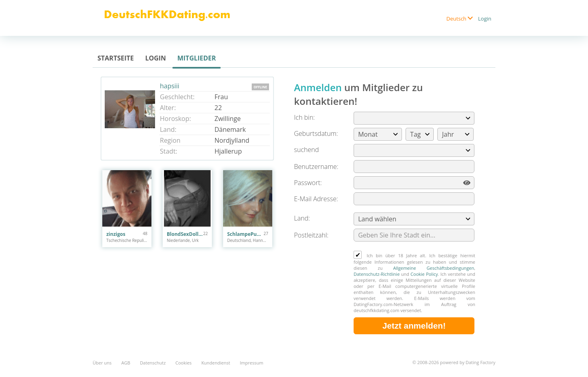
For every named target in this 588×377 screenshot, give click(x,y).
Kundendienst (216, 363)
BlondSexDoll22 (185, 234)
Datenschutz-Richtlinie (377, 274)
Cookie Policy (424, 274)
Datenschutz (153, 363)
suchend (306, 150)
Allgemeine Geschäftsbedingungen (434, 268)
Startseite (116, 58)
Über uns (102, 363)
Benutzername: (316, 167)
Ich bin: (304, 117)
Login (485, 19)
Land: (302, 218)
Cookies (184, 363)
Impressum (252, 363)
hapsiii (170, 86)
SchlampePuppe (245, 234)
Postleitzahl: (311, 235)
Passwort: (308, 183)
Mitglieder (197, 58)
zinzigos (116, 234)
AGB (126, 363)
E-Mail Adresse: (316, 199)
